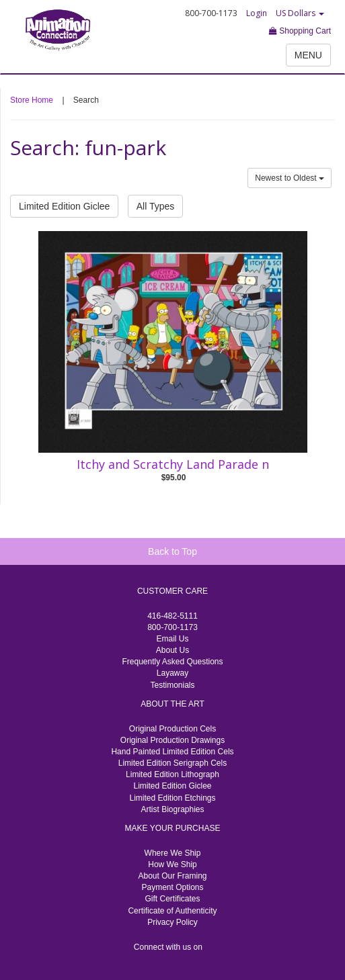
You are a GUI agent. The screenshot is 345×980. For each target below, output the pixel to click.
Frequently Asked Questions (172, 662)
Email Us (172, 639)
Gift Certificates (172, 899)
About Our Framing (172, 876)
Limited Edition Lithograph (172, 774)
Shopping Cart (300, 31)
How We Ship (172, 864)
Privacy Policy (172, 922)
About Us (172, 650)
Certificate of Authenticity (172, 911)
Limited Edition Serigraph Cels (172, 763)
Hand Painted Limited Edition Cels (172, 752)
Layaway (172, 673)
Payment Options (172, 887)
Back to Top (172, 551)
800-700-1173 (172, 627)
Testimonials (172, 685)
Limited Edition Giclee (64, 206)
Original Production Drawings (172, 740)
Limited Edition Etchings (172, 798)
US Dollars (300, 13)
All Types (156, 206)
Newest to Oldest (290, 178)
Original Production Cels (172, 729)
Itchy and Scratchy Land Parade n (173, 464)
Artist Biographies (172, 809)
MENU (308, 55)
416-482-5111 (172, 616)
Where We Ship (173, 853)
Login (257, 13)
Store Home (32, 100)
